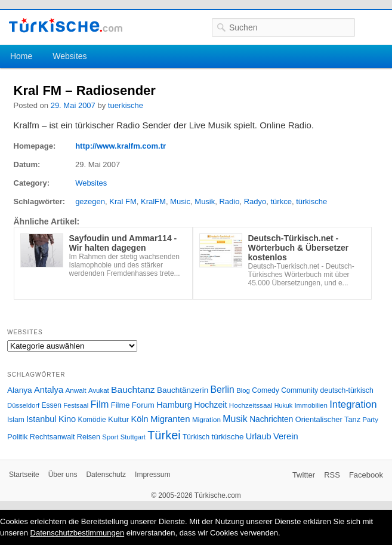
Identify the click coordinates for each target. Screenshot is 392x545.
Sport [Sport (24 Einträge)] (110, 437)
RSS (332, 475)
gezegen (90, 201)
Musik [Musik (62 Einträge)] (235, 419)
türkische (311, 201)
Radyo (255, 201)
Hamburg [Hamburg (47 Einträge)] (174, 405)
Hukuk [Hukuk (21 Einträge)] (283, 405)
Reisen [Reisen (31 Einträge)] (89, 437)
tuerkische (126, 105)
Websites (70, 56)
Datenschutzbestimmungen (78, 533)
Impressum (152, 475)
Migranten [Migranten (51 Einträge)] (170, 419)
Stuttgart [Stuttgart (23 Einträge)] (133, 437)
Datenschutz (106, 475)
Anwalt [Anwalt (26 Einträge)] (76, 390)
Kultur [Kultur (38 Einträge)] (118, 419)
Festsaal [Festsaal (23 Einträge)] (76, 405)
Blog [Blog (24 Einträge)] (243, 390)
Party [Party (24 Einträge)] (370, 420)
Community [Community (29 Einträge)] (300, 390)
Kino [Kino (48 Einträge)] (67, 419)
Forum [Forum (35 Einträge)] (143, 405)
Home (21, 56)
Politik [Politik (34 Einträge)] (18, 437)
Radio (229, 201)
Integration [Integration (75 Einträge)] (353, 404)
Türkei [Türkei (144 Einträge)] (164, 435)
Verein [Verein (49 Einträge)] (286, 436)
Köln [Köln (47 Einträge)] (140, 419)
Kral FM (123, 201)
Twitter (304, 475)
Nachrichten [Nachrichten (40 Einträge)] (271, 419)
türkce (281, 201)
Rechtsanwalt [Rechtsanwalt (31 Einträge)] (53, 437)
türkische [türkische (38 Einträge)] (227, 437)
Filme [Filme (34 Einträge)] (121, 405)
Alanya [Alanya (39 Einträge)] (20, 390)
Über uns (63, 475)
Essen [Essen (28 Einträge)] (52, 405)
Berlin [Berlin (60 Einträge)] (223, 389)
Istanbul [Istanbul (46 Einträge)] (41, 419)
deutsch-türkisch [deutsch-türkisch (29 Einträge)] (347, 390)
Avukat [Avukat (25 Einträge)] (99, 390)
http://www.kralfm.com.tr (121, 146)
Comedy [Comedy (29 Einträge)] (266, 390)
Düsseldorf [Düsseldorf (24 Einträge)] (23, 405)
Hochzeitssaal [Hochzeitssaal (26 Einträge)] (251, 405)
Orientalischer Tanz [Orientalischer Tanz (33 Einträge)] (328, 419)
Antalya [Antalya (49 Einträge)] (49, 390)
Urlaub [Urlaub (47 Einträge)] (259, 436)
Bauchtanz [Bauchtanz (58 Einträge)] (133, 389)
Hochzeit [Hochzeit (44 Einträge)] (210, 405)
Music (180, 201)
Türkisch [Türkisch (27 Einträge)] (196, 437)
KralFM (153, 201)
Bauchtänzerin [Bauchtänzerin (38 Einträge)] (183, 390)
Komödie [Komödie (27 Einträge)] (92, 420)
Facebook (366, 475)
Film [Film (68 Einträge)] (100, 404)
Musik (205, 201)
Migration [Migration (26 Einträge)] (206, 419)
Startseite (24, 475)
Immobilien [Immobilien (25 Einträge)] (311, 405)
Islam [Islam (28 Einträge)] (16, 420)
